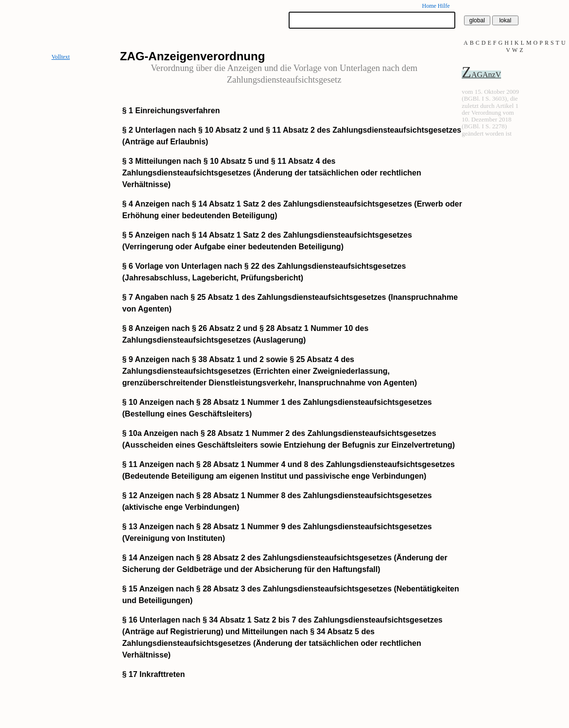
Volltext (61, 57)
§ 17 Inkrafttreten (154, 674)
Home (429, 6)
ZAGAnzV (481, 75)
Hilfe (444, 6)
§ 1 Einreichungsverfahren (171, 111)
